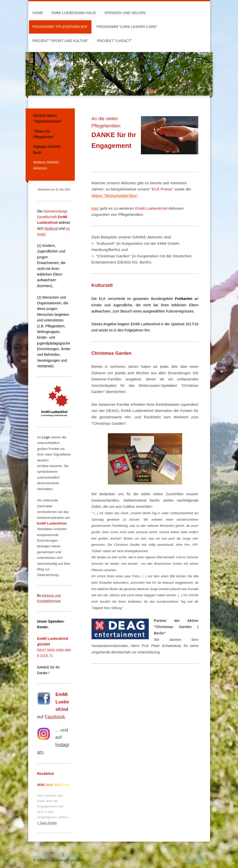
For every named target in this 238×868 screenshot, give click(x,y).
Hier (95, 208)
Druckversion (48, 855)
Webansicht (194, 860)
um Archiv (49, 823)
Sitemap (72, 855)
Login (200, 855)
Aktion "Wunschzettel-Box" (115, 195)
